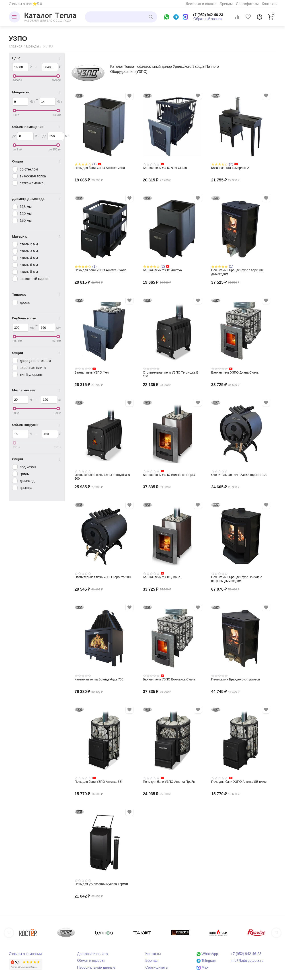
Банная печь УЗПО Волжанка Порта (169, 475)
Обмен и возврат (91, 960)
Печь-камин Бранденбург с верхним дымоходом (237, 272)
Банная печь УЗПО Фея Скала (165, 168)
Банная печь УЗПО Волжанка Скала (169, 679)
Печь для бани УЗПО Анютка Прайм (169, 782)
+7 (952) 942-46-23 (208, 15)
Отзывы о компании (25, 954)
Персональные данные (96, 967)
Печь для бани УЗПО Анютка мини (100, 168)
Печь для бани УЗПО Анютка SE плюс (239, 782)
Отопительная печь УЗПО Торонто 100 (239, 475)
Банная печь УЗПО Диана (162, 577)
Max (202, 967)
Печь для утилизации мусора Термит (101, 884)
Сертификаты (247, 4)
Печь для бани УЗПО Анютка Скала (101, 270)
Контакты (270, 4)
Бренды (226, 4)
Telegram (206, 961)
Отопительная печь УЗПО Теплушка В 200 (102, 477)
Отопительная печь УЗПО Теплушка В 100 (171, 374)
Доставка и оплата (201, 4)
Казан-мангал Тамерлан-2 (230, 168)
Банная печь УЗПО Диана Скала (235, 372)
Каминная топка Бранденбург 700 (99, 679)
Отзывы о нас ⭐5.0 (26, 4)
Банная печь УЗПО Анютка (162, 270)
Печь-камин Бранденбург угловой (236, 679)
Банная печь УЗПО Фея (92, 372)
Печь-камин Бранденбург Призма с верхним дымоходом (237, 579)
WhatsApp (207, 954)
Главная (16, 46)
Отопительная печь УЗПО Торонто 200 (103, 577)
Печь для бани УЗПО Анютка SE (98, 782)
